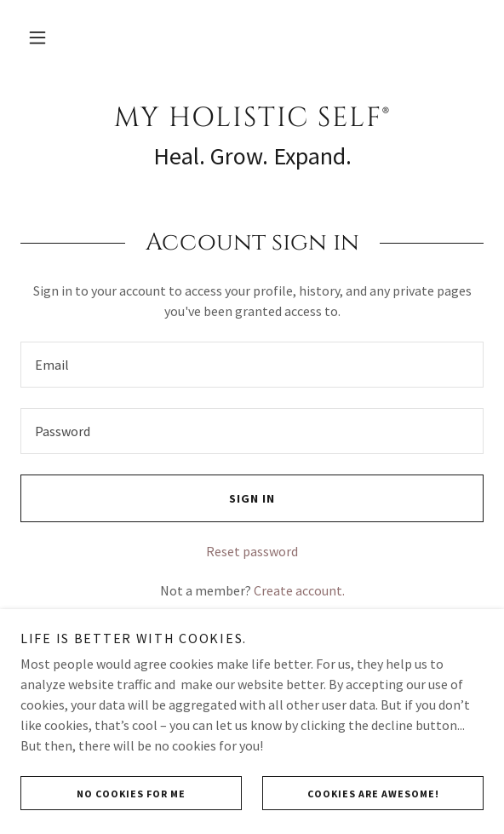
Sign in (148, 498)
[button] (37, 37)
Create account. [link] (299, 590)
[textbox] (252, 365)
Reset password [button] (252, 551)
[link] (252, 118)
